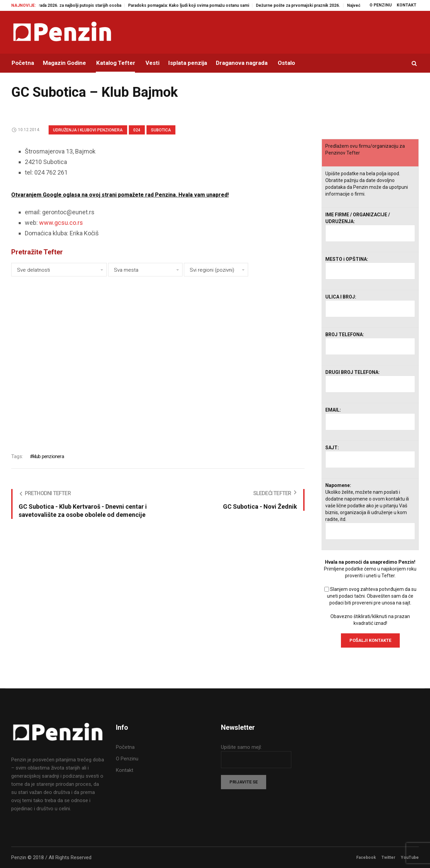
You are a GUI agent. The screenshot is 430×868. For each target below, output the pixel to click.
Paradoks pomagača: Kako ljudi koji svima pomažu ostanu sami (197, 5)
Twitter (388, 857)
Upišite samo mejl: (241, 747)
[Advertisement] (158, 360)
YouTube (410, 857)
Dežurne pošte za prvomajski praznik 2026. (306, 5)
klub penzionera (48, 456)
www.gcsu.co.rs (61, 223)
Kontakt (125, 770)
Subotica (161, 130)
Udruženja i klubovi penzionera (88, 130)
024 (137, 130)
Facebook (366, 857)
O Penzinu (127, 759)
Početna (125, 747)
